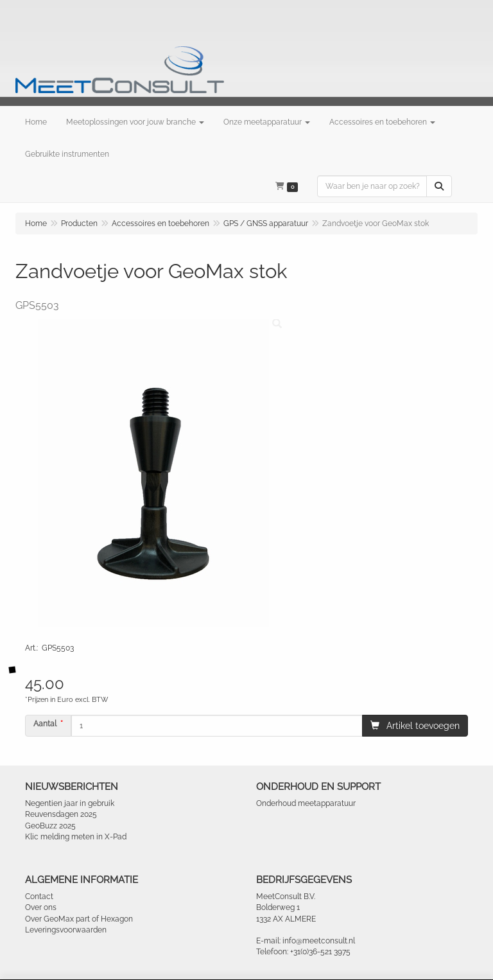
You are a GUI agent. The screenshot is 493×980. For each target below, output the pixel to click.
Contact (39, 897)
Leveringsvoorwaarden (66, 930)
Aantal (45, 724)
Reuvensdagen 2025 (61, 814)
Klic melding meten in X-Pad (76, 837)
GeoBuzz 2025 (50, 826)
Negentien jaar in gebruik (70, 803)
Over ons (41, 907)
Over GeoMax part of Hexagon (79, 919)
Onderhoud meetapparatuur (306, 803)
